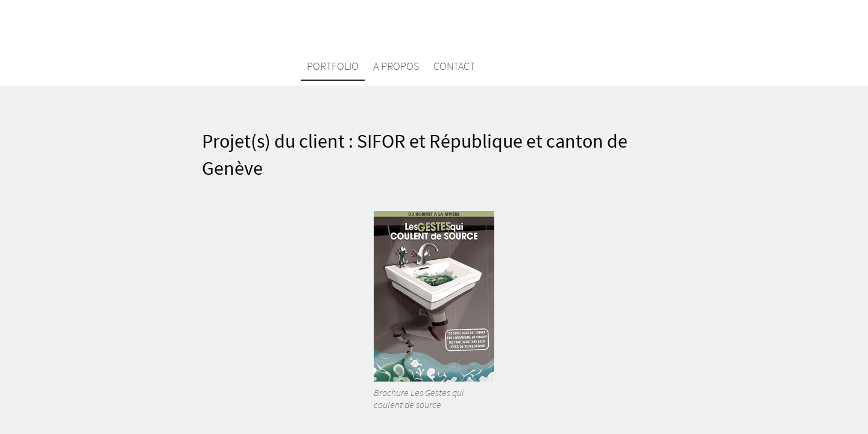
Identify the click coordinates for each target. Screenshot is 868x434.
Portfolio (333, 66)
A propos (396, 66)
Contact (454, 66)
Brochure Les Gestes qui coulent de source (434, 311)
